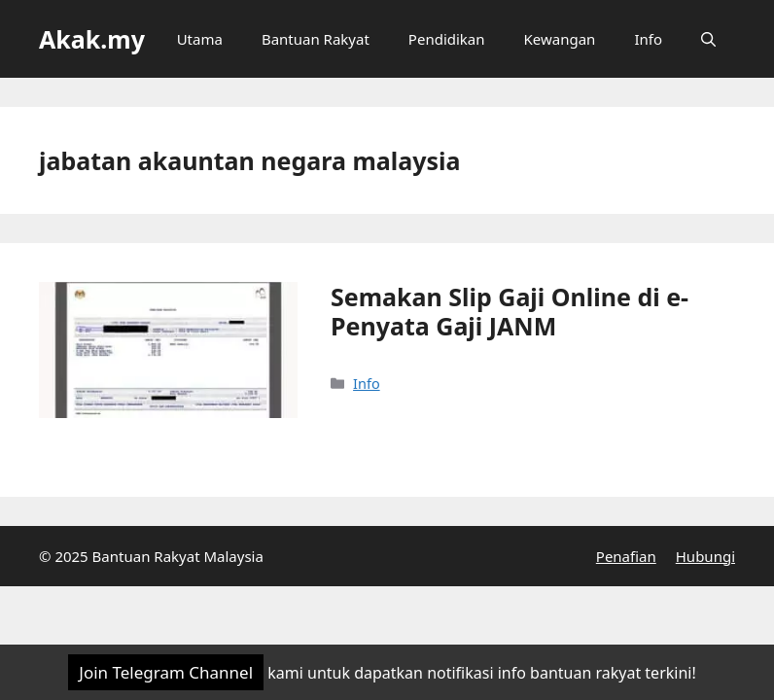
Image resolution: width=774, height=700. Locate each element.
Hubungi (705, 556)
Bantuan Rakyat (316, 39)
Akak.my (92, 39)
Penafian (626, 556)
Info (648, 39)
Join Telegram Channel (166, 672)
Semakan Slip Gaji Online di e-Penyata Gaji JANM (510, 311)
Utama (200, 39)
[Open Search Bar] (708, 39)
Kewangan (560, 39)
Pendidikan (447, 39)
